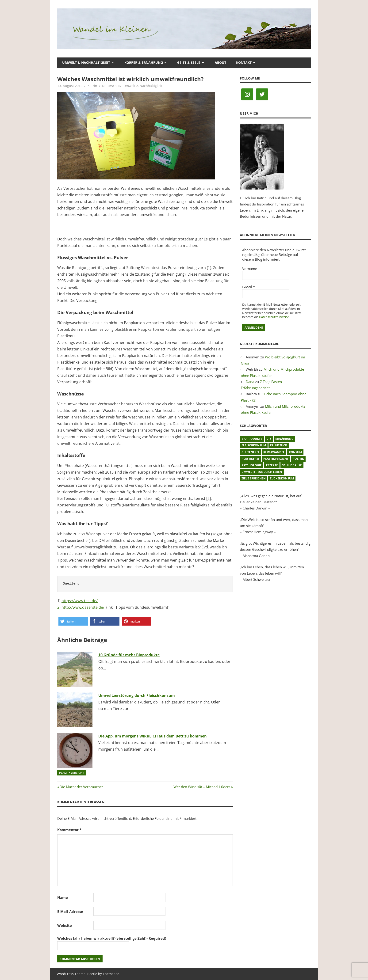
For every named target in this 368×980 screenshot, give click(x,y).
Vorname (250, 269)
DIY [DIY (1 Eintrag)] (269, 439)
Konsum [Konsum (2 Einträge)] (295, 452)
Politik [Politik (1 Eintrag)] (298, 459)
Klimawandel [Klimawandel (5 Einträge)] (274, 452)
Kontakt (244, 63)
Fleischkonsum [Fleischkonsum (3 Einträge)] (254, 445)
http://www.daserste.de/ (83, 607)
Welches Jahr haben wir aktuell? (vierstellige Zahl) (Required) (112, 938)
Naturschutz (112, 86)
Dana (250, 382)
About (220, 63)
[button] (73, 621)
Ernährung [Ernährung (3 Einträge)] (284, 439)
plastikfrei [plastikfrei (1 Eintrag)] (250, 459)
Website (65, 925)
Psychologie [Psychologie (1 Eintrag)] (252, 465)
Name (63, 897)
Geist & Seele (189, 63)
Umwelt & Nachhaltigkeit (86, 63)
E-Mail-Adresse (70, 912)
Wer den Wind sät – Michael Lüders (202, 787)
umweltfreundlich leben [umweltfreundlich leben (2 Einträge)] (262, 472)
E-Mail (249, 287)
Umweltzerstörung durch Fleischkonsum (137, 695)
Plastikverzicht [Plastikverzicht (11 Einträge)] (276, 459)
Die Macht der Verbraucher (81, 787)
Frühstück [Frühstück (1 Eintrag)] (279, 445)
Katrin (92, 86)
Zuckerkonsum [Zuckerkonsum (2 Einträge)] (282, 478)
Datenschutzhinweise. (274, 317)
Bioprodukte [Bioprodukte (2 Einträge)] (252, 439)
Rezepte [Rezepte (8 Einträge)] (272, 465)
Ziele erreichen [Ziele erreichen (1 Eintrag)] (254, 478)
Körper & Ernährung (144, 63)
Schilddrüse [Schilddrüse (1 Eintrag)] (292, 465)
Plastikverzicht (71, 773)
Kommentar (69, 830)
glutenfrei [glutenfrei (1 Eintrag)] (250, 452)
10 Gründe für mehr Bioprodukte (129, 655)
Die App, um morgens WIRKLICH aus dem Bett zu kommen (153, 736)
